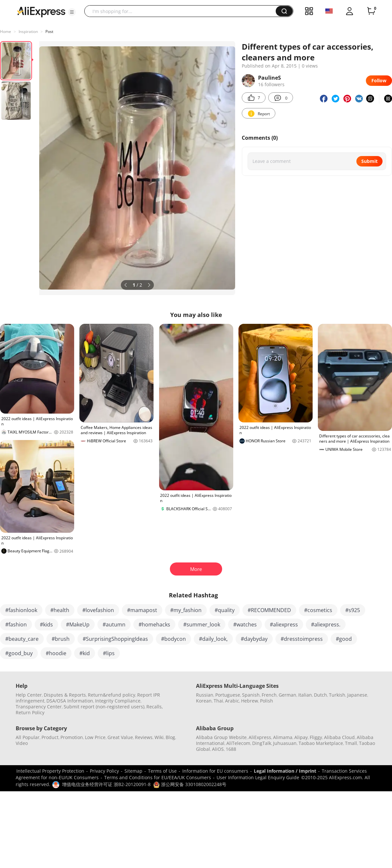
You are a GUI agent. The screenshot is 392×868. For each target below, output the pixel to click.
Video (22, 743)
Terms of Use (162, 771)
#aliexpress (284, 624)
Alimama (283, 737)
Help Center (29, 695)
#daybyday (254, 639)
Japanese (357, 695)
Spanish (251, 695)
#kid (85, 653)
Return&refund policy (112, 695)
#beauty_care (22, 639)
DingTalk (262, 743)
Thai (218, 701)
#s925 (353, 610)
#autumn (114, 624)
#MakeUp (78, 624)
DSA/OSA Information (70, 701)
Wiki (159, 737)
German (287, 695)
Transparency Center (39, 707)
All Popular (28, 737)
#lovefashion (98, 610)
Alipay (301, 737)
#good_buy (19, 653)
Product (50, 737)
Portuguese (228, 695)
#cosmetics (318, 610)
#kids (46, 624)
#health (60, 610)
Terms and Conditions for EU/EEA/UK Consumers (158, 777)
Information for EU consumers (215, 771)
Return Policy (30, 712)
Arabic (232, 701)
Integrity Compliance (118, 701)
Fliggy (316, 737)
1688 (231, 749)
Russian (205, 695)
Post (49, 32)
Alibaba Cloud (339, 737)
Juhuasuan (285, 743)
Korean (204, 701)
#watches (245, 624)
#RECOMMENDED (269, 610)
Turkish (337, 695)
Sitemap (133, 771)
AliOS (218, 749)
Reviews (144, 737)
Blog (170, 737)
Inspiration (28, 32)
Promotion (72, 737)
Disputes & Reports (65, 695)
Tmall (351, 743)
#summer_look (202, 624)
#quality (225, 610)
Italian (305, 695)
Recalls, (155, 707)
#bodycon (173, 639)
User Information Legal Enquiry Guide (258, 777)
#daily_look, (213, 639)
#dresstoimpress (302, 639)
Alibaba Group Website (221, 737)
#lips (109, 653)
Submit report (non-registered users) (104, 707)
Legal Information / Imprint (285, 771)
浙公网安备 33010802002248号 (190, 784)
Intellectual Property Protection (50, 771)
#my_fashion (186, 610)
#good (344, 639)
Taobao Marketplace (321, 743)
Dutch (320, 695)
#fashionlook (21, 610)
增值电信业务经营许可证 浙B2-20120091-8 (106, 784)
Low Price (95, 737)
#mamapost (142, 610)
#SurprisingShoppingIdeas (115, 639)
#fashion (16, 624)
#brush (61, 639)
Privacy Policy (104, 771)
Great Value (120, 737)
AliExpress (260, 737)
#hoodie (56, 653)
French (269, 695)
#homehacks (154, 624)
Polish (267, 701)
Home (6, 32)
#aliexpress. (326, 624)
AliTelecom (238, 743)
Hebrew (250, 701)
